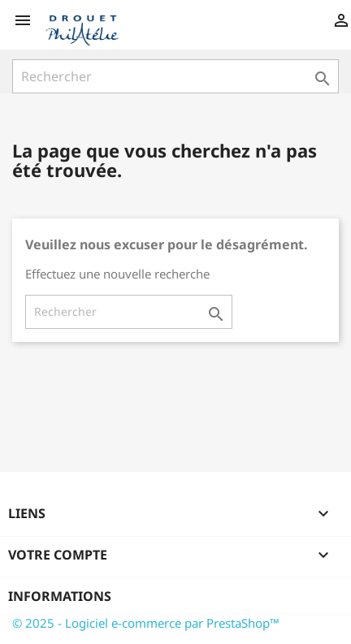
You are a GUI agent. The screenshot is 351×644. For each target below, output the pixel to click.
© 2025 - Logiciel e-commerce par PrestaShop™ (146, 623)
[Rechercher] (175, 76)
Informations (60, 596)
